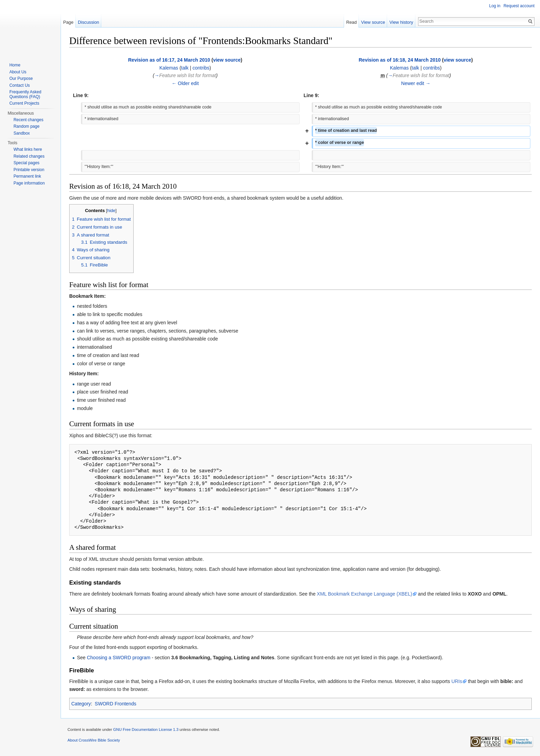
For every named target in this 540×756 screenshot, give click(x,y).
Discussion (89, 22)
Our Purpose (21, 78)
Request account (519, 6)
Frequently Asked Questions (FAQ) (25, 94)
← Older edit (185, 83)
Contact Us (19, 85)
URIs (457, 681)
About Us (18, 72)
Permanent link (27, 176)
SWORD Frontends (116, 704)
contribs (201, 68)
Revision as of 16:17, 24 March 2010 (169, 60)
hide (111, 211)
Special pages (26, 163)
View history (401, 22)
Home (15, 65)
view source (227, 60)
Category (81, 704)
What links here (28, 149)
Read (351, 22)
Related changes (29, 156)
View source (373, 22)
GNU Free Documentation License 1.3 (146, 729)
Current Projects (24, 103)
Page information (29, 183)
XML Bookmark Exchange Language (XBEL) (365, 594)
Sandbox (22, 133)
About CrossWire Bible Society (94, 740)
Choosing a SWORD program (118, 658)
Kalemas (169, 68)
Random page (26, 126)
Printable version (29, 170)
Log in (495, 6)
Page (68, 22)
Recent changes (28, 120)
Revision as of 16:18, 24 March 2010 (399, 60)
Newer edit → (416, 83)
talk (185, 68)
